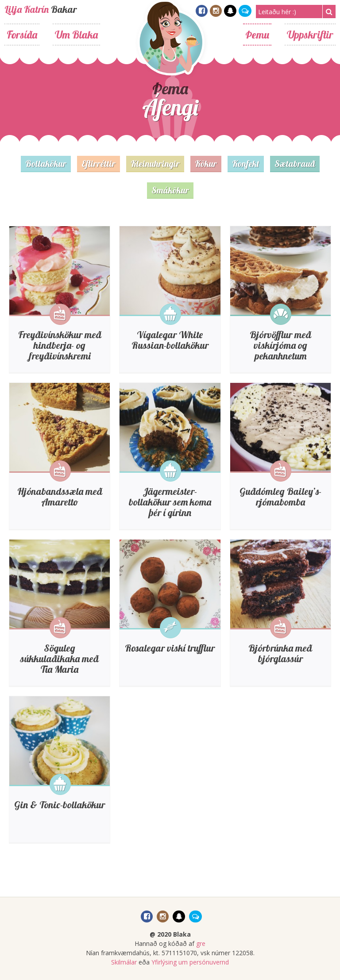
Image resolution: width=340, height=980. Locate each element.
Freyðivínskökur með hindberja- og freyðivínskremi (60, 345)
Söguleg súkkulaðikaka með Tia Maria (60, 659)
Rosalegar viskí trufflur (170, 648)
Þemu (257, 35)
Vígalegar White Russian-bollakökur (170, 340)
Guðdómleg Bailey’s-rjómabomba (280, 497)
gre (201, 943)
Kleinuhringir (155, 164)
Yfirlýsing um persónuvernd (190, 962)
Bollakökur (46, 164)
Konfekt (246, 164)
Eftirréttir (99, 164)
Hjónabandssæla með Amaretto (60, 497)
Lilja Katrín (27, 9)
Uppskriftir (310, 35)
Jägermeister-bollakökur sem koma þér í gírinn (170, 502)
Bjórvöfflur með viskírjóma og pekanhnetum (280, 345)
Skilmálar (124, 962)
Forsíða (22, 35)
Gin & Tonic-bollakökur (60, 805)
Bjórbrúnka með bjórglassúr (280, 653)
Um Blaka (76, 35)
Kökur (206, 164)
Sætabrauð (295, 164)
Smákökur (170, 190)
